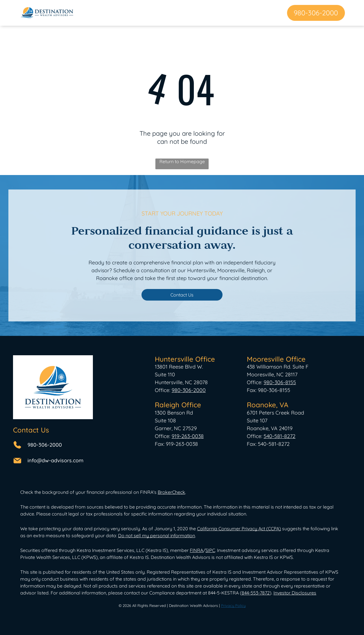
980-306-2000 (45, 445)
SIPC (210, 550)
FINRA (196, 550)
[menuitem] (105, 13)
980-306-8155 (280, 382)
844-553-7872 (256, 593)
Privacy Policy (233, 605)
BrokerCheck (171, 492)
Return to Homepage (182, 161)
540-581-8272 (280, 436)
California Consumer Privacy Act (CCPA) (239, 529)
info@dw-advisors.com (55, 460)
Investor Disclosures (295, 593)
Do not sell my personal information (157, 535)
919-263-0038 (188, 436)
